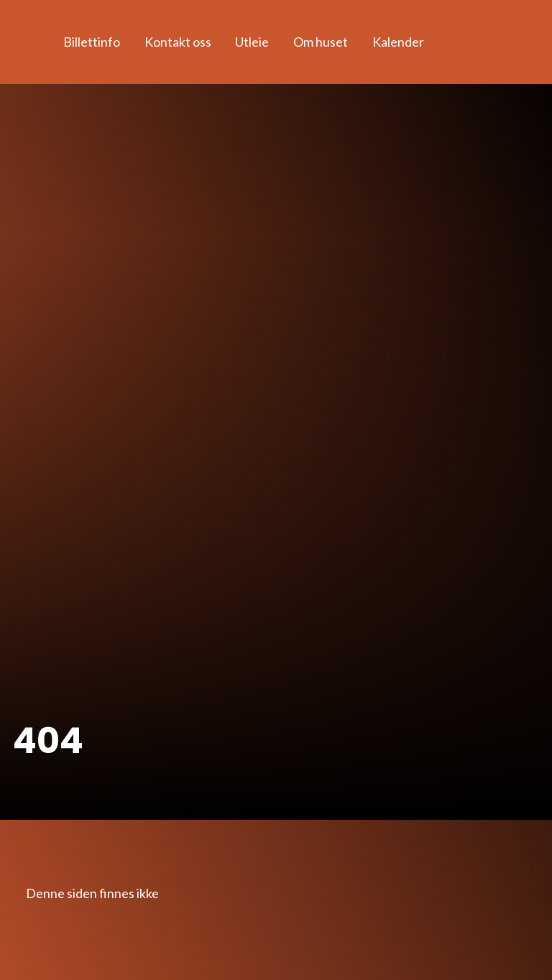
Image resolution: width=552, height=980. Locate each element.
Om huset (321, 42)
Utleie (252, 42)
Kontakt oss (178, 42)
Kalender (398, 42)
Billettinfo (92, 42)
